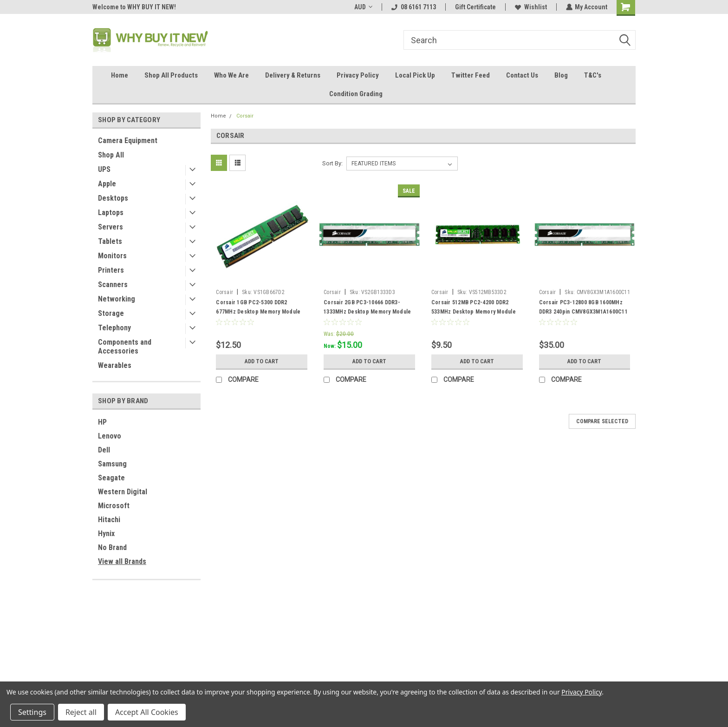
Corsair (245, 116)
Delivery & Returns (293, 75)
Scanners (113, 285)
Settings (32, 712)
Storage (111, 313)
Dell (104, 450)
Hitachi (109, 520)
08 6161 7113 (413, 7)
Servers (110, 227)
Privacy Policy (358, 75)
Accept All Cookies (147, 712)
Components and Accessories (125, 347)
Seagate (111, 478)
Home (120, 75)
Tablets (110, 241)
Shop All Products (171, 75)
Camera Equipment (128, 141)
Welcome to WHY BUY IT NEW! (134, 7)
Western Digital (123, 492)
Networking (117, 299)
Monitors (112, 256)
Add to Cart (262, 361)
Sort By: (332, 163)
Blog (561, 75)
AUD (363, 7)
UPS (104, 169)
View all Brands (122, 561)
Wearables (115, 365)
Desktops (113, 198)
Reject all (81, 712)
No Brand (112, 547)
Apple (107, 184)
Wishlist (530, 7)
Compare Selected (602, 421)
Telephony (114, 328)
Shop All (111, 155)
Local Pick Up (415, 75)
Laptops (111, 213)
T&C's (593, 75)
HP (102, 422)
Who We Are (231, 75)
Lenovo (110, 436)
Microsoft (114, 506)
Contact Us (522, 75)
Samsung (112, 464)
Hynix (106, 534)
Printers (111, 270)
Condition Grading (356, 94)
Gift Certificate (475, 7)
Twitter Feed (471, 75)
